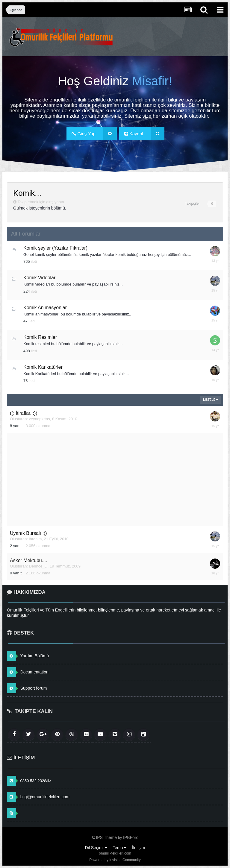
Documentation (34, 672)
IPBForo (131, 837)
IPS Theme (106, 837)
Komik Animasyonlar (45, 308)
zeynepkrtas (40, 419)
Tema (119, 848)
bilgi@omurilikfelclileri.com (45, 797)
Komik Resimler (40, 337)
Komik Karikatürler (43, 367)
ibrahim (35, 539)
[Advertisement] (115, 479)
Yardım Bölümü (35, 656)
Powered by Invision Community (115, 860)
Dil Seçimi (96, 848)
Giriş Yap (94, 134)
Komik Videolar (39, 278)
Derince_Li (38, 566)
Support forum (34, 688)
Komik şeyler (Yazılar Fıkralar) (55, 248)
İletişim (139, 848)
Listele (211, 400)
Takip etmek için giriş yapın (41, 202)
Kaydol (144, 134)
